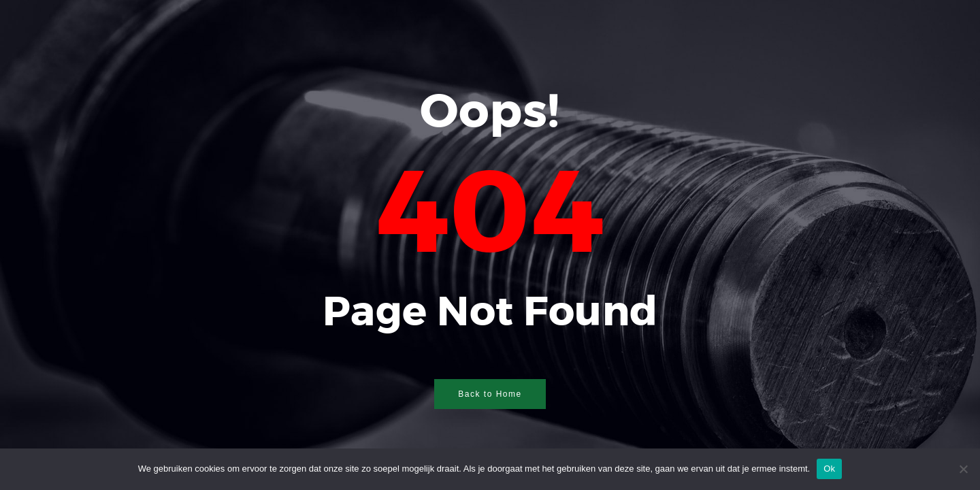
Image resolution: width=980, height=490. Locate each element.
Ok (829, 469)
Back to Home (490, 394)
